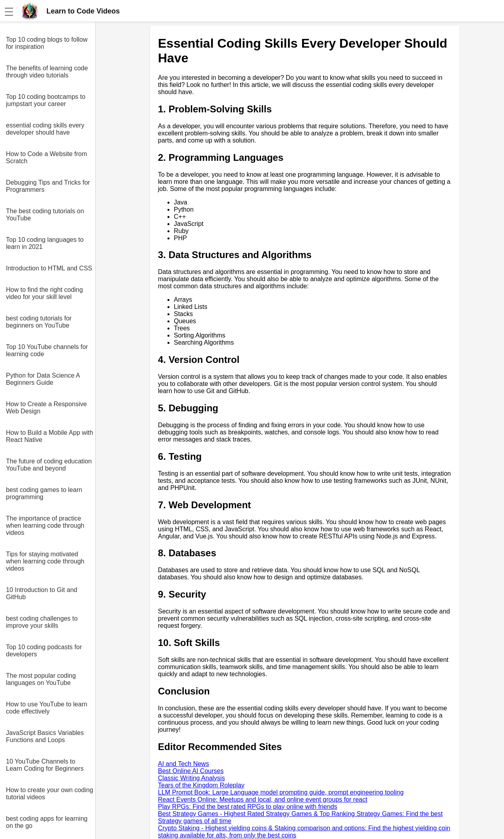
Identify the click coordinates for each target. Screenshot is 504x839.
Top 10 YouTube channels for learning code (47, 350)
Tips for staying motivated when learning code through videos (45, 561)
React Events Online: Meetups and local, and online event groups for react (263, 799)
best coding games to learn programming (44, 493)
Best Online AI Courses (191, 771)
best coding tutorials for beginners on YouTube (39, 322)
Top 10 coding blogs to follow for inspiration (47, 43)
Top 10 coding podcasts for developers (44, 651)
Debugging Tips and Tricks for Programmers (48, 186)
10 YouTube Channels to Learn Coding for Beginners (45, 765)
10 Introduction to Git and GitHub (42, 593)
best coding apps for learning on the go (47, 822)
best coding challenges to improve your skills (42, 622)
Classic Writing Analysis (191, 778)
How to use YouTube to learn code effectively (47, 708)
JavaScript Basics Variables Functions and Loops (45, 736)
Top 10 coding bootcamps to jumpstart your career (46, 100)
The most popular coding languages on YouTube (41, 679)
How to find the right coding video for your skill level (44, 293)
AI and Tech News (184, 764)
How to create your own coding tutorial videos (50, 794)
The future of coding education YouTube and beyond (49, 465)
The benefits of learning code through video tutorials (47, 72)
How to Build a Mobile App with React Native (50, 436)
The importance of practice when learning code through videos (45, 526)
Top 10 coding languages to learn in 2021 (45, 243)
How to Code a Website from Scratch (46, 157)
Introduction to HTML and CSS (49, 268)
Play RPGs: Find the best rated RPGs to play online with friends (248, 807)
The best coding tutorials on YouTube (45, 215)
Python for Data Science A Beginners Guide (43, 379)
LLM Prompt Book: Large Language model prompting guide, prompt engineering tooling (281, 792)
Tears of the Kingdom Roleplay (201, 785)
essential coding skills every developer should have (45, 129)
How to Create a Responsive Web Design (46, 408)
